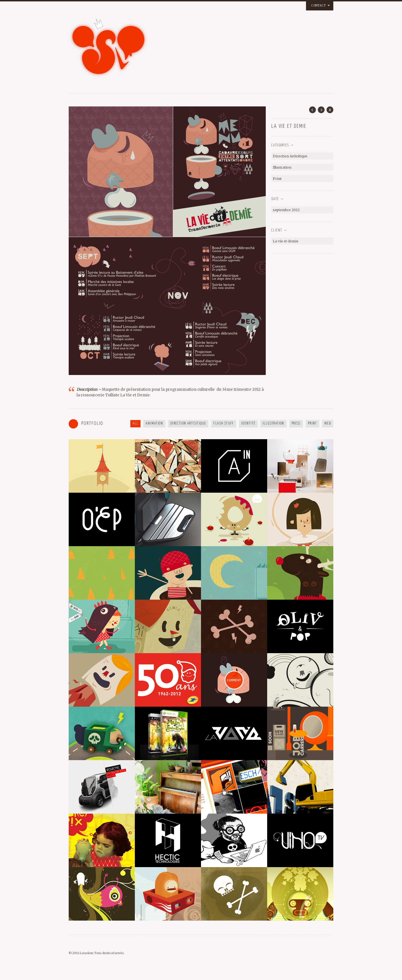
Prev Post (312, 110)
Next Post (321, 110)
